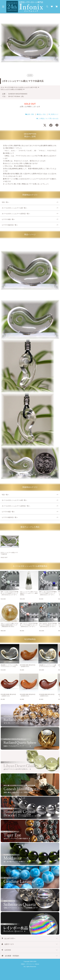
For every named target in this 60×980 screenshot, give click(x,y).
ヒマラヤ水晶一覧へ (8, 219)
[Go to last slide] (1, 46)
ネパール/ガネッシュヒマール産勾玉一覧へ (16, 214)
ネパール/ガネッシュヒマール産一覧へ (14, 208)
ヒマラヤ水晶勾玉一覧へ (10, 225)
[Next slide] (59, 46)
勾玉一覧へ (6, 202)
